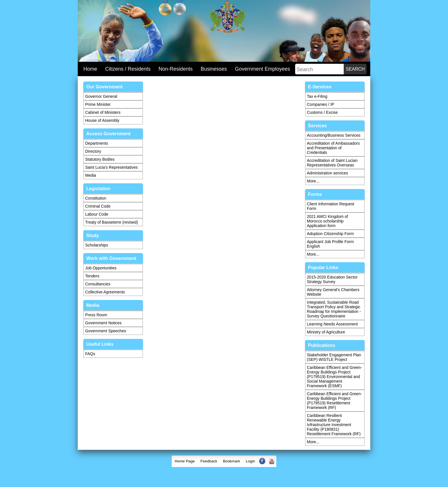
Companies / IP (321, 104)
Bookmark (231, 461)
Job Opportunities (101, 268)
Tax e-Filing (317, 96)
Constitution (96, 198)
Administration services (327, 173)
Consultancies (98, 284)
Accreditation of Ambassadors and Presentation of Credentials (333, 148)
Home (90, 69)
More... (313, 181)
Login (250, 461)
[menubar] (224, 461)
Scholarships (97, 245)
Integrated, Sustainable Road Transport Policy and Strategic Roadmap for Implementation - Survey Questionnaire (334, 309)
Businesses (214, 69)
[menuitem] (185, 461)
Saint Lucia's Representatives (111, 167)
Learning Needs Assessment (332, 324)
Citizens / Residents (128, 69)
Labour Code (97, 214)
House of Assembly (102, 120)
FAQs (90, 354)
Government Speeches (106, 331)
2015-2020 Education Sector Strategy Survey (332, 279)
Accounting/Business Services (334, 135)
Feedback (209, 461)
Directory (93, 151)
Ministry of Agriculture (326, 332)
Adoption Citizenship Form (330, 234)
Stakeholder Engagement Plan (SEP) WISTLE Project (334, 357)
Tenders (92, 276)
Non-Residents (176, 69)
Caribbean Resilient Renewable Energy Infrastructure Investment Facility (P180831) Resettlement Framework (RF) (334, 425)
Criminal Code (98, 206)
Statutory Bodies (100, 159)
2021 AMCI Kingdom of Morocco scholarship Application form (327, 221)
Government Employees (262, 69)
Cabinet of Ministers (103, 112)
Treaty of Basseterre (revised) (112, 222)
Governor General (101, 96)
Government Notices (103, 323)
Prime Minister (98, 104)
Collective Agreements (105, 292)
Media (91, 175)
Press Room (96, 315)
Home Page (185, 461)
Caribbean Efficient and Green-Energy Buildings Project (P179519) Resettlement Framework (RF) (334, 401)
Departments (97, 143)
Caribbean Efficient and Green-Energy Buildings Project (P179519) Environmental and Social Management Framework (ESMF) (334, 377)
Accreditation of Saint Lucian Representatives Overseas (332, 163)
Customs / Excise (322, 112)
